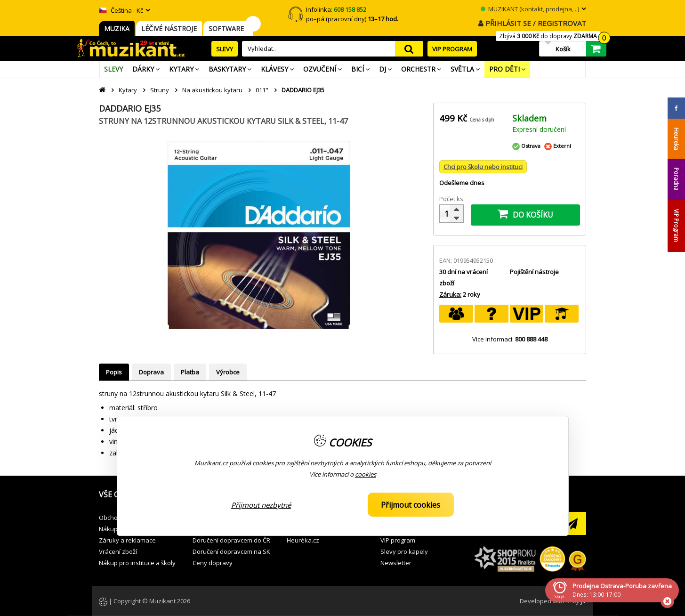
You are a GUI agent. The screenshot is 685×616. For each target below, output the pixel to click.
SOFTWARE (228, 28)
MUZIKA (117, 28)
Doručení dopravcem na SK (231, 551)
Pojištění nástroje (534, 272)
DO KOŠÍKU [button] (525, 214)
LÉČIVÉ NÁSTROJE (169, 28)
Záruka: (450, 294)
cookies (366, 474)
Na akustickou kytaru (212, 90)
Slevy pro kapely (404, 551)
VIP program (398, 540)
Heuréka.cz (303, 540)
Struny (160, 90)
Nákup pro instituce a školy (137, 563)
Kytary (128, 90)
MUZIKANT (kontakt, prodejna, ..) (530, 9)
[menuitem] (113, 69)
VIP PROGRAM (452, 49)
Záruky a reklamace (127, 540)
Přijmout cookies (411, 505)
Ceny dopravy (213, 563)
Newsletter (396, 563)
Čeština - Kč (121, 10)
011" (262, 90)
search (409, 49)
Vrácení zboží (118, 551)
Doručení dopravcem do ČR (231, 540)
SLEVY (225, 49)
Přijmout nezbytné (261, 505)
